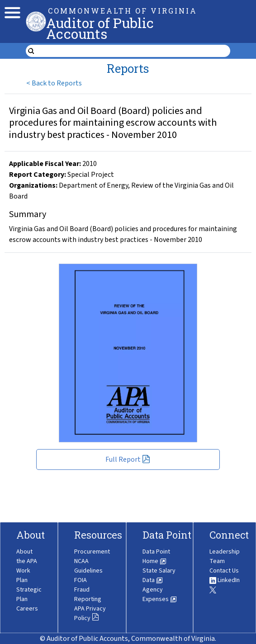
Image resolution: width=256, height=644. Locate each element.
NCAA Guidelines (88, 566)
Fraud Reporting (88, 594)
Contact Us (224, 571)
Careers (27, 609)
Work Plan (23, 575)
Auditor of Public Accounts (100, 28)
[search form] (134, 51)
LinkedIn (225, 580)
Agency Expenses (160, 594)
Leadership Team (225, 556)
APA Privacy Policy (90, 613)
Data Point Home (156, 556)
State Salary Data (159, 575)
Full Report (128, 459)
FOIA (81, 580)
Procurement (92, 552)
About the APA (27, 556)
